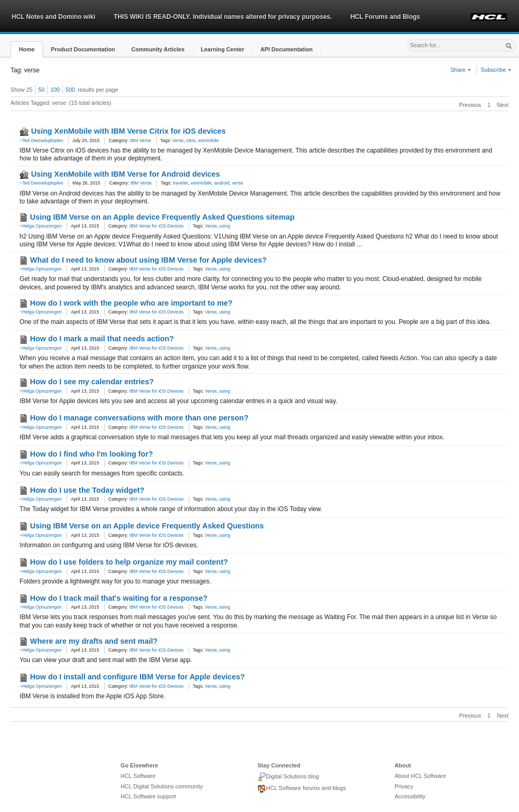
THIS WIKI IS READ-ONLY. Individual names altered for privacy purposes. (223, 17)
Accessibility (410, 796)
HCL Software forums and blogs (302, 789)
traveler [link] (181, 183)
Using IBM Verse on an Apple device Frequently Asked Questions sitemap (162, 217)
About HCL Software (420, 776)
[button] (27, 50)
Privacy (404, 786)
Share (461, 70)
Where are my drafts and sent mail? (94, 641)
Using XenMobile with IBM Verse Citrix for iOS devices (128, 131)
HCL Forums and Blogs (385, 17)
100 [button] (55, 90)
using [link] (225, 226)
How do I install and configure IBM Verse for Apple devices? (137, 677)
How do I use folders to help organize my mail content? (129, 562)
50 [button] (41, 90)
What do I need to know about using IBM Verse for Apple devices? (148, 260)
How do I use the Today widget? (87, 490)
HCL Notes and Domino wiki (53, 17)
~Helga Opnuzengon (40, 226)
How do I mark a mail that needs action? (102, 339)
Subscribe (496, 70)
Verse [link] (211, 226)
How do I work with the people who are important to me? (131, 303)
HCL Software (138, 776)
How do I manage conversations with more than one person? (139, 418)
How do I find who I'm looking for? (91, 454)
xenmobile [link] (209, 140)
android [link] (221, 183)
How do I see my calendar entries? (92, 382)
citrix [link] (191, 140)
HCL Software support (148, 796)
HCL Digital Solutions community (162, 786)
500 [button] (70, 90)
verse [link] (178, 140)
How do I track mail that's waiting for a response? (118, 598)
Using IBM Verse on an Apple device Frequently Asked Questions (147, 526)
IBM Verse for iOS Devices (156, 226)
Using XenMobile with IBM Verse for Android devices (125, 174)
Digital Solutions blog (288, 777)
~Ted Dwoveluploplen (41, 140)
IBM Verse (140, 140)
